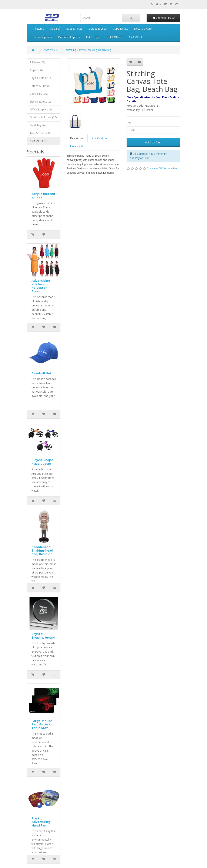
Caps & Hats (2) (39, 94)
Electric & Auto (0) (40, 102)
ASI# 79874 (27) (39, 141)
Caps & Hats (120, 29)
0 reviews (152, 168)
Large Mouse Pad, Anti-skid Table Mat (43, 724)
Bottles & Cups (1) (41, 86)
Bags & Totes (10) (40, 78)
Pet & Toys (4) (38, 125)
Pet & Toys (93, 37)
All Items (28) (37, 62)
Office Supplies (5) (41, 109)
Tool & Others (114, 37)
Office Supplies (43, 37)
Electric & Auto (143, 29)
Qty (129, 123)
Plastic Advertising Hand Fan (41, 822)
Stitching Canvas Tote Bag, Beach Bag (89, 50)
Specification (99, 138)
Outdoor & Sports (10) (43, 117)
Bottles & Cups (98, 29)
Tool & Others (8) (40, 133)
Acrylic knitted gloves (43, 195)
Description (77, 138)
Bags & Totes (74, 29)
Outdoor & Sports (69, 37)
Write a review (169, 168)
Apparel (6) (36, 70)
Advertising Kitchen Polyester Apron (41, 286)
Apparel (55, 29)
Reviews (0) (77, 146)
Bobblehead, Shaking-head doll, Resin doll (43, 550)
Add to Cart (153, 142)
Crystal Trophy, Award (43, 636)
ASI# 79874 (135, 37)
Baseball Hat (42, 373)
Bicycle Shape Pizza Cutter (42, 462)
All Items (39, 29)
